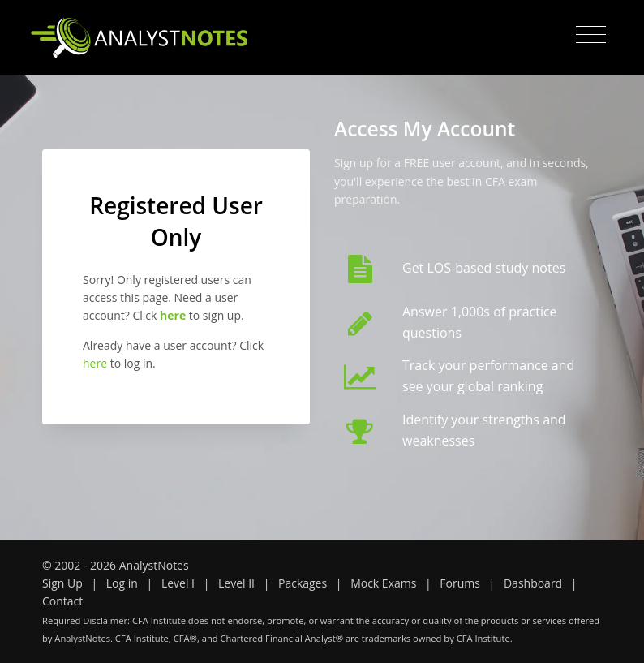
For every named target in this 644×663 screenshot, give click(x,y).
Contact (62, 601)
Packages (303, 583)
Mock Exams (383, 583)
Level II (236, 583)
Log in (122, 583)
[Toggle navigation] (591, 35)
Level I (178, 583)
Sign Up (62, 583)
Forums (460, 583)
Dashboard (533, 583)
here (95, 363)
